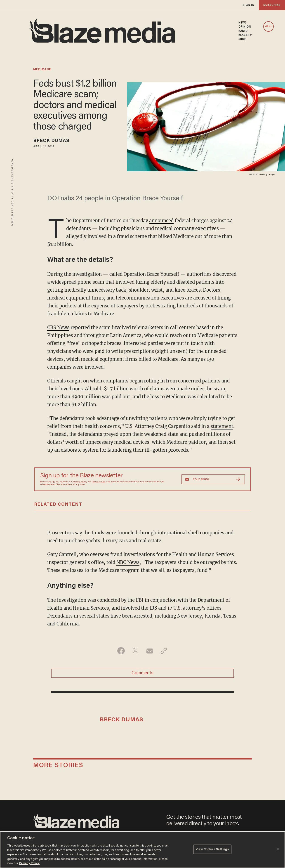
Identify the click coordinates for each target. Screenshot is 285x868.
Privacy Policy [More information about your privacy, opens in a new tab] (29, 863)
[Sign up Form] (213, 479)
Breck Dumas (51, 141)
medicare (42, 70)
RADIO (243, 31)
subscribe (272, 5)
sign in (248, 5)
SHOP (242, 39)
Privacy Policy (80, 482)
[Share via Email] (150, 651)
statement (222, 426)
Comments (142, 673)
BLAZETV (245, 35)
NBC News (128, 562)
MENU (268, 27)
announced (161, 221)
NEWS (243, 23)
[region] (142, 850)
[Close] (278, 849)
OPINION (245, 27)
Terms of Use (99, 482)
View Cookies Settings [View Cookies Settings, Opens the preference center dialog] (212, 849)
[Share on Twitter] (135, 651)
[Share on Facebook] (121, 651)
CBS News (58, 327)
